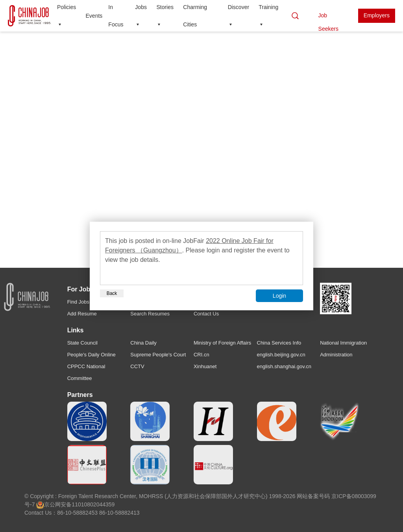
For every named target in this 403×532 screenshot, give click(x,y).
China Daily (143, 343)
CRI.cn (201, 355)
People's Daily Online (92, 355)
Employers (377, 15)
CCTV (137, 366)
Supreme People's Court (158, 355)
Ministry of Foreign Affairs (222, 343)
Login (279, 296)
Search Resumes (150, 314)
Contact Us (206, 314)
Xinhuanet (205, 366)
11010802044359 (93, 504)
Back (112, 293)
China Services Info (279, 343)
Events (94, 16)
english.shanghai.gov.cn (284, 366)
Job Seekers (328, 18)
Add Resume (82, 314)
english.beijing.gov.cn (281, 355)
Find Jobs (78, 302)
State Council (82, 343)
